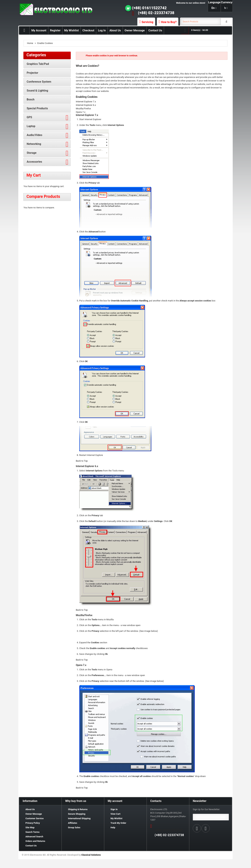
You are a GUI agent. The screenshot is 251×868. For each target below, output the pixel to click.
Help (113, 827)
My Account (39, 30)
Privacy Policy (33, 823)
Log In (102, 30)
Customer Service (35, 818)
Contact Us (155, 30)
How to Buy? (169, 22)
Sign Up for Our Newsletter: (206, 809)
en (213, 8)
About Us (115, 30)
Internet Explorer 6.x (86, 105)
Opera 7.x (81, 112)
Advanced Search (34, 837)
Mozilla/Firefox (83, 109)
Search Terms (33, 832)
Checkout (88, 30)
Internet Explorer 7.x (86, 102)
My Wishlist (71, 30)
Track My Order (118, 823)
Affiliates (73, 823)
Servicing (147, 22)
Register (55, 30)
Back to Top (82, 461)
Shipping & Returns (78, 809)
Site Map (30, 827)
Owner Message (135, 30)
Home (30, 43)
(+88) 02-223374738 (156, 13)
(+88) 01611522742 (149, 8)
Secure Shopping (77, 814)
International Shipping (79, 818)
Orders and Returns (35, 841)
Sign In (114, 809)
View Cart (115, 814)
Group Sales (74, 827)
